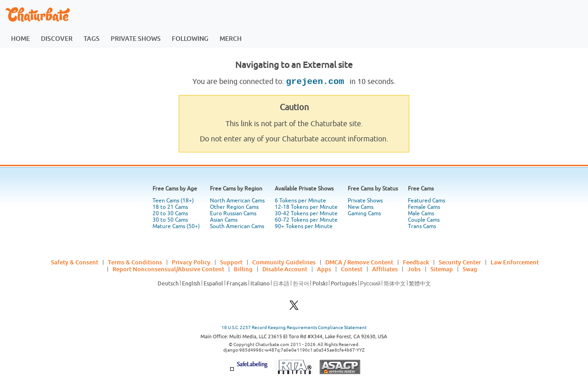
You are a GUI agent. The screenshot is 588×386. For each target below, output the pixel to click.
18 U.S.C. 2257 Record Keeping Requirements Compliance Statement (294, 327)
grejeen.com (317, 82)
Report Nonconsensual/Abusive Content (168, 269)
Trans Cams (422, 226)
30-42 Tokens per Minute (306, 213)
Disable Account (285, 269)
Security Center (460, 262)
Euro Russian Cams (233, 213)
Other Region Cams (234, 207)
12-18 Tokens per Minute (306, 207)
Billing (243, 269)
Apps (324, 269)
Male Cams (421, 213)
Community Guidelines (284, 262)
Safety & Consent (75, 262)
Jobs (414, 269)
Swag (470, 269)
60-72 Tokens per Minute (306, 220)
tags (92, 38)
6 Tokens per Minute (300, 201)
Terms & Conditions (135, 262)
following (190, 38)
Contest (352, 269)
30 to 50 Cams (170, 220)
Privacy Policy (191, 262)
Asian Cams (224, 220)
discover (57, 38)
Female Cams (424, 207)
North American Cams (237, 201)
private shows (136, 38)
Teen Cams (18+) (173, 201)
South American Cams (237, 226)
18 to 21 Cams (170, 207)
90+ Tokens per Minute (304, 226)
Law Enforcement (515, 262)
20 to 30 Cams (170, 213)
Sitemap (442, 269)
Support (231, 262)
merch (231, 38)
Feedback (416, 262)
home (20, 38)
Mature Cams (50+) (176, 226)
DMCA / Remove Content (359, 262)
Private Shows (365, 201)
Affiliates (385, 269)
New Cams (361, 207)
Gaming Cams (364, 213)
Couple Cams (424, 220)
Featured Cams (427, 201)
